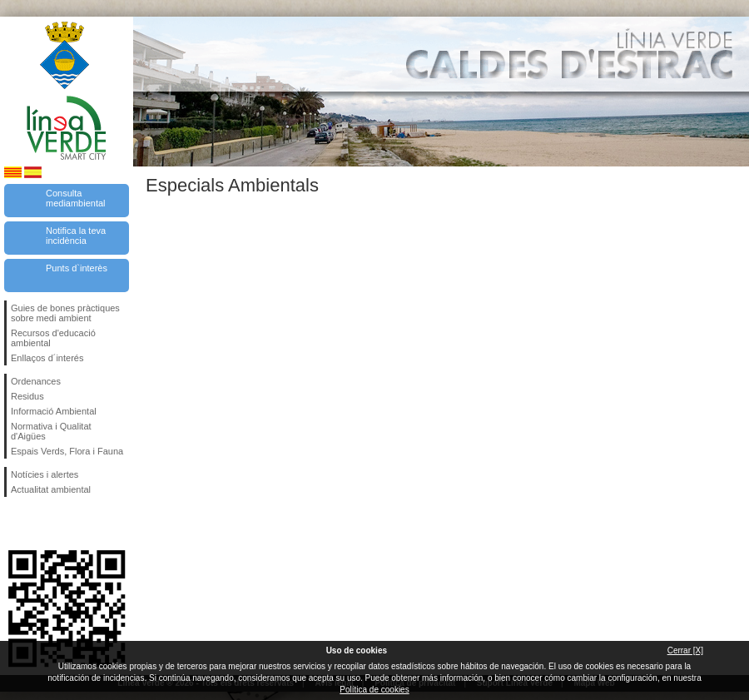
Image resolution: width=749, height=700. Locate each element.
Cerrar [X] (685, 650)
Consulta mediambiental (76, 198)
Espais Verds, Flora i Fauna (67, 451)
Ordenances (36, 381)
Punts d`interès (77, 268)
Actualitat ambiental (51, 489)
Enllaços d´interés (47, 358)
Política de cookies (374, 690)
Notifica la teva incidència (76, 236)
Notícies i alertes (45, 474)
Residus (27, 396)
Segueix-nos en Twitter (42, 524)
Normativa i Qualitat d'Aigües (51, 431)
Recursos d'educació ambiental (53, 338)
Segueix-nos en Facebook (14, 524)
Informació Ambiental (54, 411)
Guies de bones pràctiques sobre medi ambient (65, 313)
